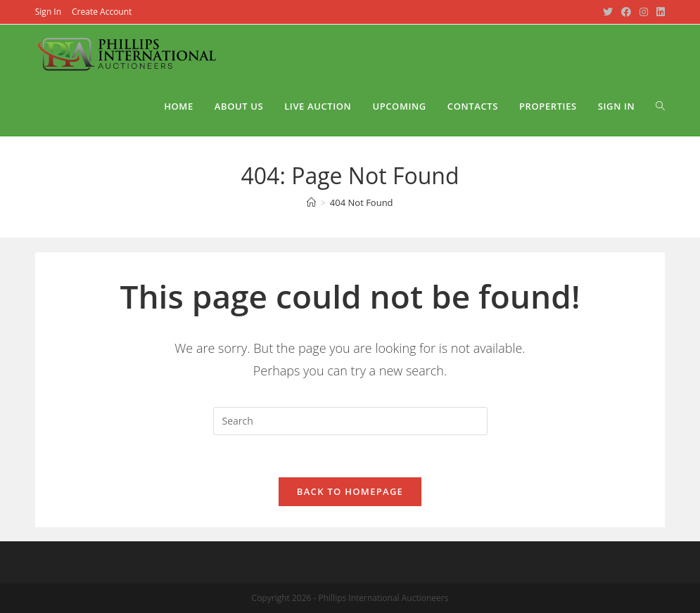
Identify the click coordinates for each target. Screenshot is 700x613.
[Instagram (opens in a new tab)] (644, 12)
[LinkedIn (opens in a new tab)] (658, 12)
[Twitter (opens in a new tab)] (608, 12)
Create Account (102, 12)
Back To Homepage (350, 491)
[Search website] (660, 106)
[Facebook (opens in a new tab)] (626, 12)
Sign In (48, 12)
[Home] (311, 202)
